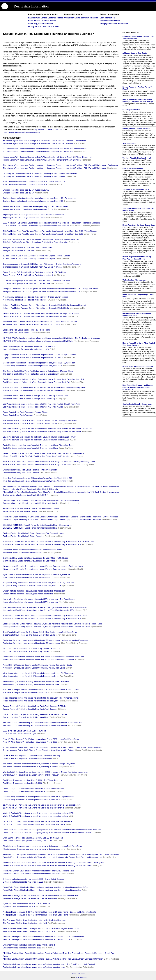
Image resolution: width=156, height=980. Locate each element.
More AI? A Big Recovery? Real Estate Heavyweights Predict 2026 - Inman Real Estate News (41, 739)
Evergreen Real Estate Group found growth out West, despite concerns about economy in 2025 (42, 292)
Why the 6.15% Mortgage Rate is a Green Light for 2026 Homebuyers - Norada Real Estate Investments (45, 772)
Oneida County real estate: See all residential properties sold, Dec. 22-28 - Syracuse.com (39, 363)
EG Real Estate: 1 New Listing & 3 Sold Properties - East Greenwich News (33, 533)
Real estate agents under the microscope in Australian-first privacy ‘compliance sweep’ (38, 143)
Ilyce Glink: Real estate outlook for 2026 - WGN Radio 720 (27, 904)
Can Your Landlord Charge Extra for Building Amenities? (26, 717)
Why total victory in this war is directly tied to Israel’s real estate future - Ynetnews (36, 681)
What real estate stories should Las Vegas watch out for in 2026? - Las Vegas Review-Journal (41, 928)
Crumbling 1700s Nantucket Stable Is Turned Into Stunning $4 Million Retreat (34, 176)
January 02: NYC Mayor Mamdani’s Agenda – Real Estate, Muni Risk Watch (34, 824)
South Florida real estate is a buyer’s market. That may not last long (30, 448)
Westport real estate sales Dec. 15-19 (18, 193)
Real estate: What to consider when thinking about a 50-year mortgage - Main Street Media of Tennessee (46, 640)
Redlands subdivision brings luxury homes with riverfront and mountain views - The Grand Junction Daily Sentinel (49, 964)
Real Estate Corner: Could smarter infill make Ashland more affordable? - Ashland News (39, 871)
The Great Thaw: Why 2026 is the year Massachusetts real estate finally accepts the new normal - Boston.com (48, 429)
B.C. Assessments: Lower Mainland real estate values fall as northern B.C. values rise (38, 152)
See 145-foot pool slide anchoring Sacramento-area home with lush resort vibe (35, 726)
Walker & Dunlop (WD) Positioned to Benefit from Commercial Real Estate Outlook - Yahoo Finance (43, 937)
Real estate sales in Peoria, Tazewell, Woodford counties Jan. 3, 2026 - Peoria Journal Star (40, 322)
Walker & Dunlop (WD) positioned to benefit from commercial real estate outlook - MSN (38, 813)
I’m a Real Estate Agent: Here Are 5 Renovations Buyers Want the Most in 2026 (35, 481)
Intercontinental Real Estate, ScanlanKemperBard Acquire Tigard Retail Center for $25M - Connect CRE (45, 607)
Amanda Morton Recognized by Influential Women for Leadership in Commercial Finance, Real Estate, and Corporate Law (53, 857)
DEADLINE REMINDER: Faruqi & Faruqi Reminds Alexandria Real (30, 528)
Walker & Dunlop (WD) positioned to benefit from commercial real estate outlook (35, 816)
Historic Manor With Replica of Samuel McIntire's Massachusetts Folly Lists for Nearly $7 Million (42, 160)
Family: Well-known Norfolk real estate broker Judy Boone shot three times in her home (38, 660)
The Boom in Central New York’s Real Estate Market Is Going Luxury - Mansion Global (38, 371)
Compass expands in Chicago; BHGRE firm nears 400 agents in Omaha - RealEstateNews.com (42, 264)
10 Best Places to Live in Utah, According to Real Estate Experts (29, 259)
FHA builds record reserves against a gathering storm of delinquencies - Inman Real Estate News (42, 846)
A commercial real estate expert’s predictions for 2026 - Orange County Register (35, 297)
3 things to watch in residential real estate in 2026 (23, 882)
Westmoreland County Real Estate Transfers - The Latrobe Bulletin (30, 470)
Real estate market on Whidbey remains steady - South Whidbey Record (32, 550)
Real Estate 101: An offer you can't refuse (20, 511)
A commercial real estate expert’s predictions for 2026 (25, 300)
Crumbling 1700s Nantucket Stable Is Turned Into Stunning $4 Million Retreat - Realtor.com (40, 173)
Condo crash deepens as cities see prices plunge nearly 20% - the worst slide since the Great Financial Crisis (47, 833)
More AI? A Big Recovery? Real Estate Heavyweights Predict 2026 (30, 742)
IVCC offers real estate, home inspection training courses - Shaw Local (32, 649)
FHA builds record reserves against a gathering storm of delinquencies (32, 849)
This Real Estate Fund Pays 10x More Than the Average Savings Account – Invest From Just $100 (43, 234)
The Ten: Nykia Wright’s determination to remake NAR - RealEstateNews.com (35, 920)
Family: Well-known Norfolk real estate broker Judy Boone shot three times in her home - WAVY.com (44, 657)
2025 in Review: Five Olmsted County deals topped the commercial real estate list (36, 226)
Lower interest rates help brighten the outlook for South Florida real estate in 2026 (36, 440)
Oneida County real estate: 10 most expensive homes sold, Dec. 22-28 (32, 800)
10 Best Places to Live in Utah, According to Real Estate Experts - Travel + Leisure (36, 256)
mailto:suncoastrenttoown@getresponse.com (21, 132)
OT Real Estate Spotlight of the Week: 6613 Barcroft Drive (27, 283)
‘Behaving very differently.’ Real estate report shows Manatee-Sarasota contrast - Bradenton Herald (43, 566)
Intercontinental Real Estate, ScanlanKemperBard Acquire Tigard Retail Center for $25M (39, 610)
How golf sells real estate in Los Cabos (19, 250)
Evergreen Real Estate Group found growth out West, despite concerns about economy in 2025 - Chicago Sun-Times (50, 289)
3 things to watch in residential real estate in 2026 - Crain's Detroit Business (34, 879)
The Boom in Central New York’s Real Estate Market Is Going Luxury (31, 374)
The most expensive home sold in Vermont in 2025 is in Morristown (30, 423)
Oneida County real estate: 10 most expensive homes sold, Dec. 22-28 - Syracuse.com (38, 797)
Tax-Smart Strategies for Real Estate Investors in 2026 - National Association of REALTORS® (41, 690)
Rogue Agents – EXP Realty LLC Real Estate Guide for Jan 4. (28, 275)
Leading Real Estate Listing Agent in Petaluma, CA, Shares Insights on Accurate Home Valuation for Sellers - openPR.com (53, 624)
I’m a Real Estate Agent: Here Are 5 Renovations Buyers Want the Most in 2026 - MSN (38, 478)
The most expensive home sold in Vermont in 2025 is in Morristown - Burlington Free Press (40, 420)
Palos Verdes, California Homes (42, 21)
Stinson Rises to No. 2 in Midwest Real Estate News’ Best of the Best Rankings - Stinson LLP (41, 313)
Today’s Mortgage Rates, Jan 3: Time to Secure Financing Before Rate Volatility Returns (39, 750)
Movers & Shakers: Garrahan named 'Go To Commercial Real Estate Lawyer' (34, 390)
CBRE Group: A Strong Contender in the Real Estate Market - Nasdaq (31, 756)
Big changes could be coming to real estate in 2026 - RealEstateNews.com (33, 215)
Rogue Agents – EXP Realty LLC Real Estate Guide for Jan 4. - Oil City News (34, 272)
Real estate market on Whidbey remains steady (22, 553)
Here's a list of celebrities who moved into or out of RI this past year (30, 701)
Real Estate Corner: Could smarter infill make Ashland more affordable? (32, 874)
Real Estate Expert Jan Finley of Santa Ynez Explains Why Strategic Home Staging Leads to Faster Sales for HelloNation (52, 520)
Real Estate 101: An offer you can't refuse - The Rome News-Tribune (31, 509)
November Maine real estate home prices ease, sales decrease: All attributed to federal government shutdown (48, 866)
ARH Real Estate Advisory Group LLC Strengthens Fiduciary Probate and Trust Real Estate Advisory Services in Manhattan (53, 959)
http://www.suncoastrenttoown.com (48, 129)
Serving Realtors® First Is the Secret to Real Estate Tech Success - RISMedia (35, 706)
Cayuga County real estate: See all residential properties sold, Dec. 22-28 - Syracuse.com (39, 355)
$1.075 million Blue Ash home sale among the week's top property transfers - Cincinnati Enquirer (42, 805)
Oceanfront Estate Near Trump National (81, 18)
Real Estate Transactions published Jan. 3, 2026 (23, 783)
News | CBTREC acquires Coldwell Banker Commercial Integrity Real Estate (34, 668)
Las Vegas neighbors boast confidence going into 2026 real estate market (33, 407)
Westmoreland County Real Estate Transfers (21, 473)
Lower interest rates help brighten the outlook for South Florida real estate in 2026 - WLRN (40, 437)
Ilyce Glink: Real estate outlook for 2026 (19, 907)
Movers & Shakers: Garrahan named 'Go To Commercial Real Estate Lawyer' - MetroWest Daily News (44, 388)
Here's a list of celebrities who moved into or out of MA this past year (31, 602)
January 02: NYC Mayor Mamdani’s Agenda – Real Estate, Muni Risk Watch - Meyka (37, 821)
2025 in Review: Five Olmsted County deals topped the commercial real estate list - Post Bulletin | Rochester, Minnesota (52, 223)
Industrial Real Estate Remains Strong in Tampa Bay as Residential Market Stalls (36, 308)
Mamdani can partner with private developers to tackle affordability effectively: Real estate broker (42, 544)
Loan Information (107, 18)
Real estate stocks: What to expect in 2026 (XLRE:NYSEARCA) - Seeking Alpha (36, 396)
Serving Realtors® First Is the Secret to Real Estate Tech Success (30, 709)
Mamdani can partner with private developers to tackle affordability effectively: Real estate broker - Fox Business (48, 542)
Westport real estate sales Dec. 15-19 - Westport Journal (26, 190)
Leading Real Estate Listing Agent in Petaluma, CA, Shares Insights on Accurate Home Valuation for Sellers (47, 627)
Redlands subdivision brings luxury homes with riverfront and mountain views (34, 967)
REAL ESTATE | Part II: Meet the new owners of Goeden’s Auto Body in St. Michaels (37, 465)
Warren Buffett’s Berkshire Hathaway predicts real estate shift (28, 594)
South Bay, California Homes (41, 24)
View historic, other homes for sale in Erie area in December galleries (31, 676)
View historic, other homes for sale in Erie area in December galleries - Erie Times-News (39, 673)
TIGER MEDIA (81, 978)
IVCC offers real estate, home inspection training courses (26, 651)
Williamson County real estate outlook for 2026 (22, 948)
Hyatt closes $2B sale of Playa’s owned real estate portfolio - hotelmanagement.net (37, 574)
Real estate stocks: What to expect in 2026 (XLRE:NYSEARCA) (29, 399)
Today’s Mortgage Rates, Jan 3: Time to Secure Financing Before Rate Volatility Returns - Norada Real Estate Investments (53, 747)
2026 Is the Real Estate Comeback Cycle (20, 734)
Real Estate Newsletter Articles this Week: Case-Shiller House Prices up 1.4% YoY (36, 382)
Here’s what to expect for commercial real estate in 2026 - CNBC (29, 346)
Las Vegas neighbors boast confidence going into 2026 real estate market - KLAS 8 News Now (41, 404)
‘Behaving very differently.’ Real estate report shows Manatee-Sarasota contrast (35, 569)
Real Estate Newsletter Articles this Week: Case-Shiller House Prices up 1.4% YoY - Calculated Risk (44, 379)
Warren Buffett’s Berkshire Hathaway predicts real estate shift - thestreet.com (34, 591)
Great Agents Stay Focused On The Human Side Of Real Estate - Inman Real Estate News (40, 632)
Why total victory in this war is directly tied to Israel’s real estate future (31, 684)
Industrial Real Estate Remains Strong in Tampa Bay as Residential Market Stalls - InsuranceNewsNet (44, 305)
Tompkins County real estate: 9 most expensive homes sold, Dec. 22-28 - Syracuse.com (39, 583)
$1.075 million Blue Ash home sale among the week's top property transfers (34, 808)
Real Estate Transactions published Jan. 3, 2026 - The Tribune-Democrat (33, 780)
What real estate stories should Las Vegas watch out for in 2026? (29, 931)
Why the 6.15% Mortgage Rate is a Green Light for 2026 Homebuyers (31, 775)
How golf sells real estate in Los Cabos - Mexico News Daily (27, 248)
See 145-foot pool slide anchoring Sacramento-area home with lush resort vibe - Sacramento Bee (43, 723)
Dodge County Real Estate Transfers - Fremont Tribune (25, 412)
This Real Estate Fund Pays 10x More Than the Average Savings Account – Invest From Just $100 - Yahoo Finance (50, 231)
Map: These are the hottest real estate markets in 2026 (25, 185)
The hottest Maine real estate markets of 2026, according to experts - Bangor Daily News (39, 764)
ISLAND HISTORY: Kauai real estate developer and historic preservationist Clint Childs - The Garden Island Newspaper (51, 338)
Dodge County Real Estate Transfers (18, 415)
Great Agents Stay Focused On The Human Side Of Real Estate (29, 635)
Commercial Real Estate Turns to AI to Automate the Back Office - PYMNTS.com (36, 558)
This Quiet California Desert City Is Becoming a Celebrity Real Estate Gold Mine (35, 242)
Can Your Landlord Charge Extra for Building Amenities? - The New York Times (35, 714)
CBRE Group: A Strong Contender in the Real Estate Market (27, 758)
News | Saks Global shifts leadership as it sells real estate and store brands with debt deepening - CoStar (46, 887)
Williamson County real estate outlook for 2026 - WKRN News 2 (29, 945)
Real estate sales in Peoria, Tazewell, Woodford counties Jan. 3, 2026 (31, 325)
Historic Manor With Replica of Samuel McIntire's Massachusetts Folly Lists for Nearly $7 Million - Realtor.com (48, 157)
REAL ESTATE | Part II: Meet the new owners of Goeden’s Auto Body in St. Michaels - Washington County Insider (49, 462)
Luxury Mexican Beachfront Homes (43, 27)
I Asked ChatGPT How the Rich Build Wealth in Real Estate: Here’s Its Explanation (36, 456)
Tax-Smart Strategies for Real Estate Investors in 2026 (25, 693)
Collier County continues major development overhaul (25, 791)
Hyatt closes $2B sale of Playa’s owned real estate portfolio (27, 577)
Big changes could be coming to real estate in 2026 (24, 218)
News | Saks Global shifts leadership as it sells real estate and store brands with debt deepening (42, 890)
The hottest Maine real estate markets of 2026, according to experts (30, 767)
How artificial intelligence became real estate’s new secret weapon (30, 898)
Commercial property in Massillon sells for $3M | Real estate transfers (31, 503)
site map (81, 973)
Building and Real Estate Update (16, 333)
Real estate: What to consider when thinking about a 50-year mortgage (32, 643)
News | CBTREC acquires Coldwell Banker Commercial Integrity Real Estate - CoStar (38, 665)
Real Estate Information (31, 6)
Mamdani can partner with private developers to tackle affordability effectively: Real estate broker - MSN (45, 616)
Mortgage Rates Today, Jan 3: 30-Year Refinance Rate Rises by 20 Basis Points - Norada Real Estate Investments (49, 912)
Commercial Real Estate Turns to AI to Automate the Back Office (29, 561)
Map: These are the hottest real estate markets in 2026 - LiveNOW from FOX (34, 182)
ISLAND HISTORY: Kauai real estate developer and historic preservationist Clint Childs (38, 341)
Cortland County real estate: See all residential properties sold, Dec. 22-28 (33, 201)
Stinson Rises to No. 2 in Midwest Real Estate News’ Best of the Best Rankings (35, 316)
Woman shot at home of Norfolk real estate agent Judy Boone (28, 209)
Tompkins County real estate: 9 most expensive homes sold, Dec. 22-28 (32, 586)
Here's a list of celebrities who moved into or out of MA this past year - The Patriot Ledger (39, 599)
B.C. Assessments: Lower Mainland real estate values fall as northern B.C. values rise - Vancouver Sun (45, 149)
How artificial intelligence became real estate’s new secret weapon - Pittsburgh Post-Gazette (40, 896)
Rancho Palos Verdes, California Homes (45, 18)
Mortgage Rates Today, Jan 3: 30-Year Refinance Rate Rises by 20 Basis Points (35, 915)
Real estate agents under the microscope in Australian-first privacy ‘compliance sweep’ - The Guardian (44, 141)
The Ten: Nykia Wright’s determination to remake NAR (25, 923)
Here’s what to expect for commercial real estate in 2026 (26, 349)
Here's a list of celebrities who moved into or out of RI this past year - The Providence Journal (41, 698)
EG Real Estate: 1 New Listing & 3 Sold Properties (23, 536)
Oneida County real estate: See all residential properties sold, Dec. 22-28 (33, 366)
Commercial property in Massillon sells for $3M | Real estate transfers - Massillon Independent (41, 500)
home (74, 973)
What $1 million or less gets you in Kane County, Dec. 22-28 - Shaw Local (33, 838)
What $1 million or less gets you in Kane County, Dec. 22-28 (27, 841)
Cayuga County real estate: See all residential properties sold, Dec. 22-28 (33, 358)
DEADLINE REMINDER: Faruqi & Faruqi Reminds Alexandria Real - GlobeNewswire (37, 525)
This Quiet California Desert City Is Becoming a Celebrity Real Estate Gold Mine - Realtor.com (41, 239)
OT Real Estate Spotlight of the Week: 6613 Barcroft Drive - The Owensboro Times (37, 281)
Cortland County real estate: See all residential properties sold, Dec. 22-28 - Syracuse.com (40, 198)
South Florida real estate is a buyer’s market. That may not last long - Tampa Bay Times (38, 445)
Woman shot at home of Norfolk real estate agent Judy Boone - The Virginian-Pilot (36, 206)
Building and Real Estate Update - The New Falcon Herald (27, 330)
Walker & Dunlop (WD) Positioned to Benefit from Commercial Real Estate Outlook (36, 940)
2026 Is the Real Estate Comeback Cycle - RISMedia (25, 731)
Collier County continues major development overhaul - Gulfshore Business (34, 789)
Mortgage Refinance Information (114, 24)
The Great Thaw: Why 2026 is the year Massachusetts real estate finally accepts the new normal (42, 432)
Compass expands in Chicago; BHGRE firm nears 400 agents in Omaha (32, 267)
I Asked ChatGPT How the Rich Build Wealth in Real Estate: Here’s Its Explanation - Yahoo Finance (43, 453)
